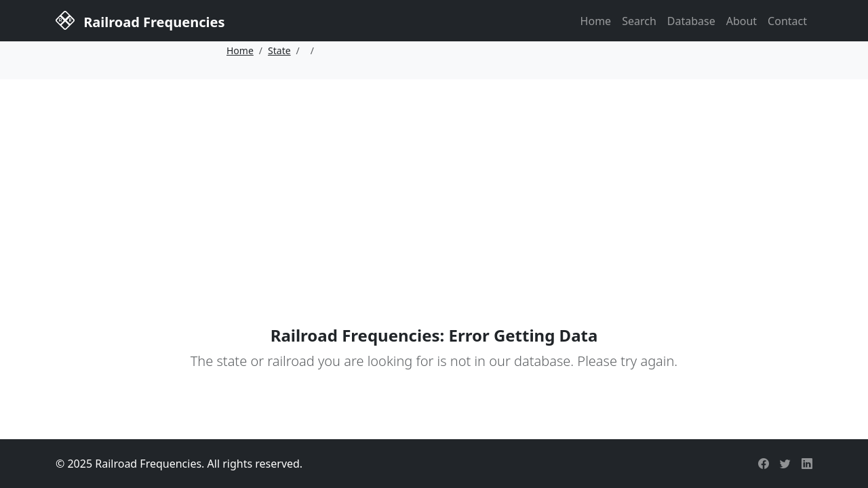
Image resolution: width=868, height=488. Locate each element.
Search (639, 21)
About (742, 21)
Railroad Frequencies (140, 20)
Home (596, 21)
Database (691, 21)
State (279, 50)
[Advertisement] (434, 181)
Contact (787, 21)
